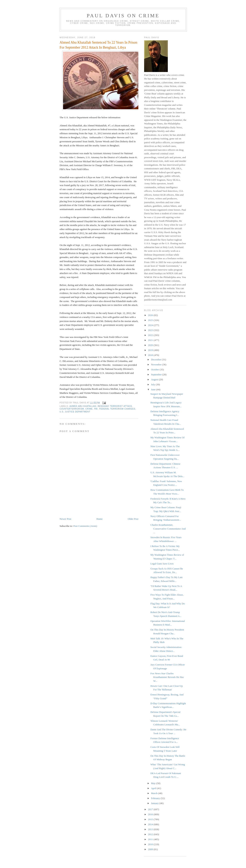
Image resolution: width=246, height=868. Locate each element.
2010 (151, 844)
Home (100, 519)
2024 (151, 325)
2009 (151, 849)
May (154, 783)
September (157, 374)
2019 (151, 350)
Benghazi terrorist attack (115, 406)
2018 (151, 355)
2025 (151, 320)
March (155, 793)
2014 (151, 824)
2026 (151, 315)
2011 (151, 839)
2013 (151, 829)
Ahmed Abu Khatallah (83, 406)
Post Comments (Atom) (85, 526)
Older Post (133, 519)
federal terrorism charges (117, 409)
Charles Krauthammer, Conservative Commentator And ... (168, 529)
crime (89, 409)
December (157, 360)
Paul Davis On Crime (123, 16)
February (156, 798)
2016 (151, 814)
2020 (151, 345)
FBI (96, 409)
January (155, 803)
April (154, 788)
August (155, 379)
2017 (151, 809)
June (154, 389)
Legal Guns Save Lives (162, 564)
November (157, 364)
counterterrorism (72, 409)
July (153, 384)
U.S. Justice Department (75, 412)
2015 (151, 819)
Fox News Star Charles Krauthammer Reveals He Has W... (167, 677)
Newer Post (65, 519)
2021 (151, 340)
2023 (151, 330)
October (155, 369)
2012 (151, 834)
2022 (151, 335)
